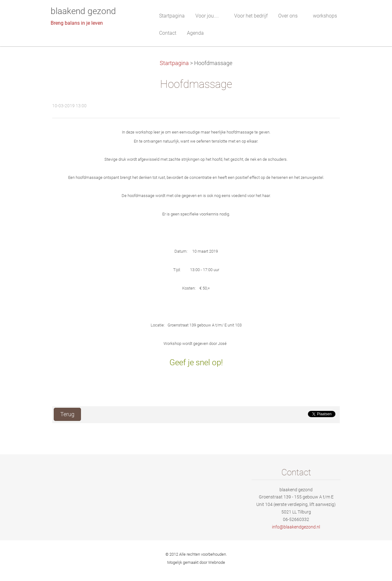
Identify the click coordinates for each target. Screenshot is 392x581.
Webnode (217, 562)
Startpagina (174, 63)
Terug (67, 414)
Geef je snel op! (196, 362)
